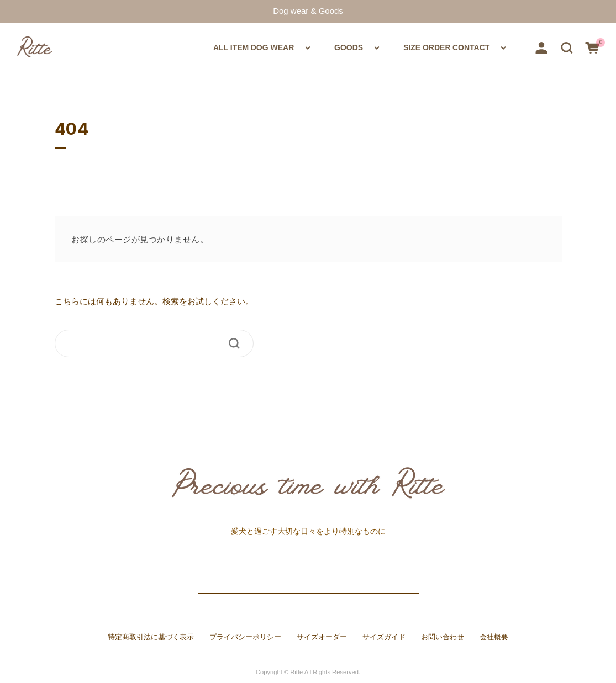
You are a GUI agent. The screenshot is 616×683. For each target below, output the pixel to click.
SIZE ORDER (394, 47)
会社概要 (494, 637)
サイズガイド (384, 637)
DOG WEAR (210, 47)
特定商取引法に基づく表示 (151, 637)
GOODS (301, 47)
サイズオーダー (322, 637)
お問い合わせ (443, 637)
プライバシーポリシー (245, 637)
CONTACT (475, 47)
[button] (567, 47)
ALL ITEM (131, 47)
